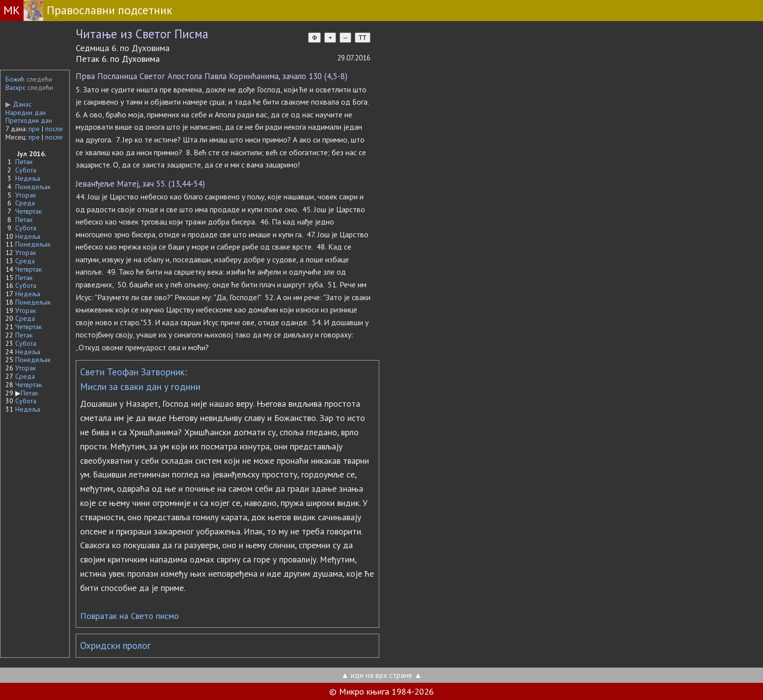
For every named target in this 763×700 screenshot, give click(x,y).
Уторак (26, 195)
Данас (18, 104)
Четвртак (28, 211)
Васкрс (15, 87)
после (54, 129)
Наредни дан (26, 112)
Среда (25, 203)
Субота (26, 170)
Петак (24, 162)
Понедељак (33, 187)
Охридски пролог (115, 645)
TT (363, 38)
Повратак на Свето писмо (129, 616)
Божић (15, 79)
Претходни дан (29, 120)
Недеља (28, 178)
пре (34, 129)
